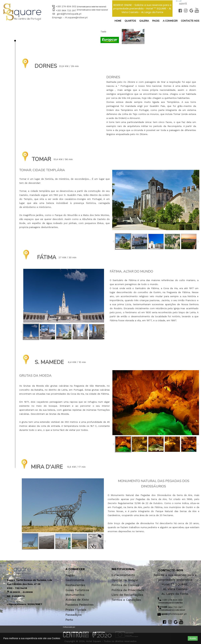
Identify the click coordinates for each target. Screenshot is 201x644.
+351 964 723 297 (66, 10)
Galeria (144, 21)
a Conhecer (170, 21)
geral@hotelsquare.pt (69, 14)
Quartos (130, 21)
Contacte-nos (190, 21)
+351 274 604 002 (66, 6)
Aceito (193, 638)
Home (118, 21)
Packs (156, 21)
